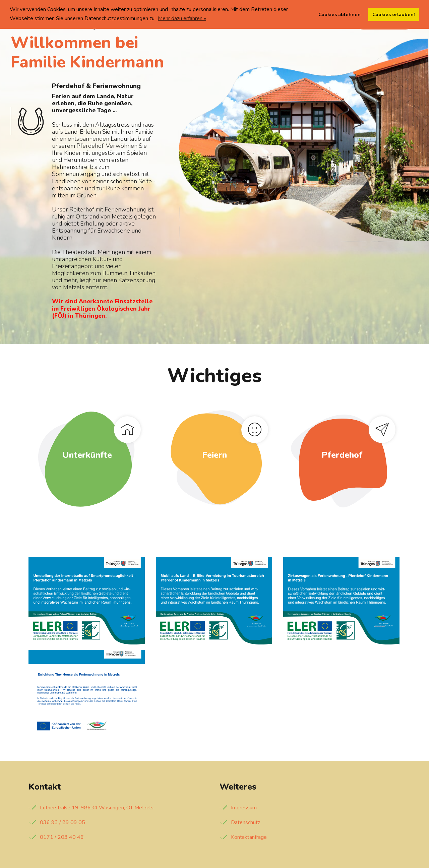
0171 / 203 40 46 (62, 837)
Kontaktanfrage (249, 837)
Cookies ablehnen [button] (340, 14)
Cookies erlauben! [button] (394, 14)
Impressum (244, 808)
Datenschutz (246, 822)
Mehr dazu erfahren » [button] (182, 18)
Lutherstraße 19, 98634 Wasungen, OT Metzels (97, 808)
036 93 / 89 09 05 (63, 822)
